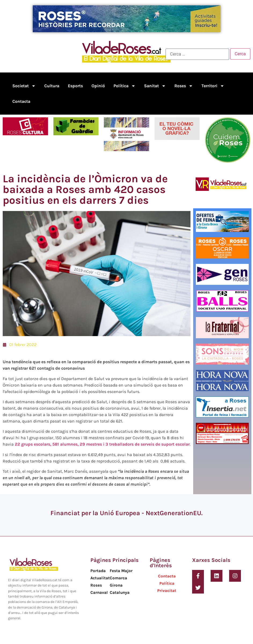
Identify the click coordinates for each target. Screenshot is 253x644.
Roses (184, 86)
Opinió (98, 86)
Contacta (21, 101)
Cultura (52, 86)
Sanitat (155, 86)
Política (124, 86)
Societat (24, 86)
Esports (75, 86)
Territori (213, 86)
